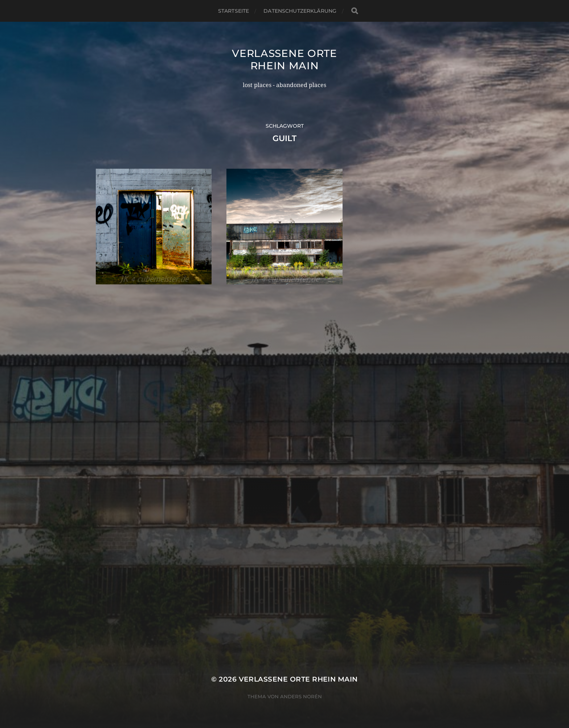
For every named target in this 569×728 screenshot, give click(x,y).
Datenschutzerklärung (300, 11)
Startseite (234, 11)
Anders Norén (301, 696)
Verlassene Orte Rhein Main (284, 59)
